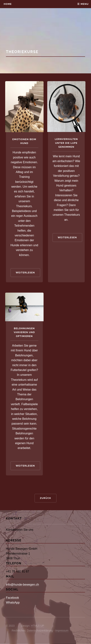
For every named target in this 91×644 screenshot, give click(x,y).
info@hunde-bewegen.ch (22, 585)
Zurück (45, 498)
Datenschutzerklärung (40, 631)
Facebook (12, 598)
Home (8, 4)
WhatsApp (13, 603)
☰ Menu (83, 4)
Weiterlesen (25, 273)
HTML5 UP (38, 626)
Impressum (62, 631)
